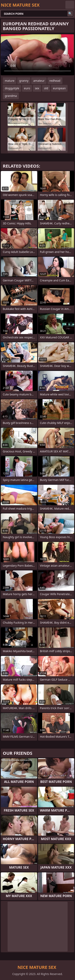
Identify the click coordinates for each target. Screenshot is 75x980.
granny (24, 81)
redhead (55, 81)
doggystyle (12, 88)
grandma (11, 96)
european (59, 88)
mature (10, 81)
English (70, 5)
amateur (39, 81)
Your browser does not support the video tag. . (37, 55)
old (46, 88)
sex (37, 88)
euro (27, 88)
